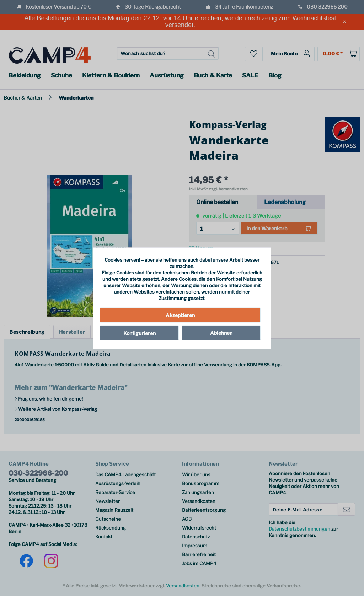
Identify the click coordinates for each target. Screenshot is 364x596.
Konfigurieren (140, 333)
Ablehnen (221, 333)
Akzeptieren (180, 315)
